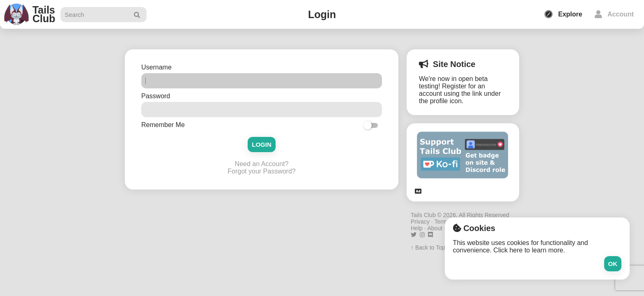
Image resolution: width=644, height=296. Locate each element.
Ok (613, 264)
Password (157, 96)
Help (417, 228)
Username (157, 67)
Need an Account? (262, 164)
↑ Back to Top (428, 247)
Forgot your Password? (261, 171)
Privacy (420, 222)
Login (262, 145)
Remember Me (163, 125)
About (435, 228)
